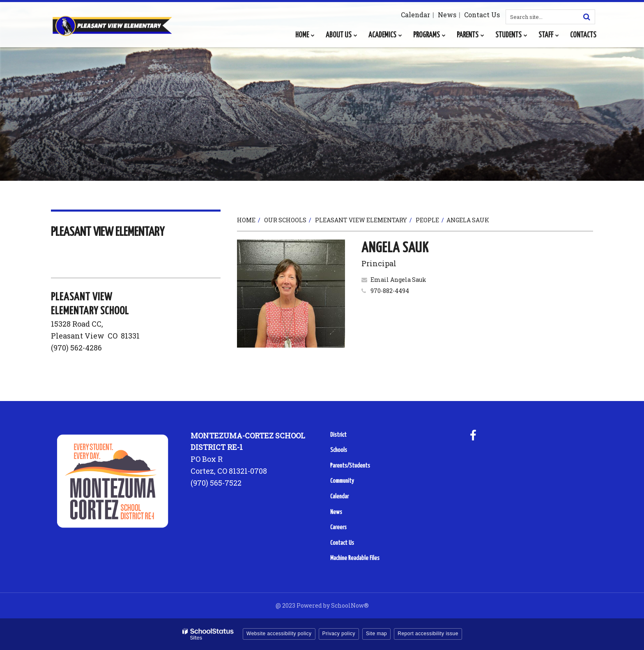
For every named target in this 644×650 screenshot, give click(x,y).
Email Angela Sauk (398, 280)
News (447, 15)
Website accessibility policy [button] (279, 634)
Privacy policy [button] (339, 634)
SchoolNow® (350, 605)
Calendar (415, 15)
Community (342, 481)
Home (246, 220)
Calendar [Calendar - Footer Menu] (339, 497)
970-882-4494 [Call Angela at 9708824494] (390, 291)
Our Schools (285, 220)
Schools (339, 450)
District (338, 435)
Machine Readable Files (355, 558)
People (427, 220)
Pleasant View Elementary (361, 220)
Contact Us (482, 15)
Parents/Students (350, 466)
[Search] (586, 17)
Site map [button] (376, 634)
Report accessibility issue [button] (428, 634)
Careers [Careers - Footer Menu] (338, 527)
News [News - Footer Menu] (336, 512)
